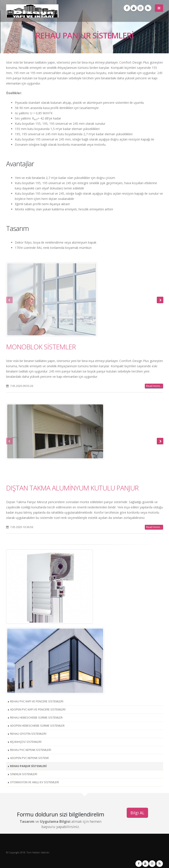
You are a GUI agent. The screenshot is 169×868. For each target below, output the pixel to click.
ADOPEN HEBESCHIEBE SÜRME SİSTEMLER (37, 726)
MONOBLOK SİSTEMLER (41, 347)
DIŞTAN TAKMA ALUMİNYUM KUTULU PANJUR (72, 488)
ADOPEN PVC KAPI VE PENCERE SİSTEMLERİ (38, 709)
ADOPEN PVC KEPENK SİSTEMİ (29, 758)
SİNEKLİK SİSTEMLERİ (24, 774)
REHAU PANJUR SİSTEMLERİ (28, 766)
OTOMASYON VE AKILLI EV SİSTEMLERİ (35, 782)
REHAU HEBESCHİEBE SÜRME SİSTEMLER (36, 718)
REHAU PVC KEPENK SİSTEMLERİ (31, 750)
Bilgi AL (137, 813)
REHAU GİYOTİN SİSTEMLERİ (28, 734)
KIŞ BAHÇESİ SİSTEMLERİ (26, 742)
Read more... (154, 386)
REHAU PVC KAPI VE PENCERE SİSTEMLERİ (37, 701)
